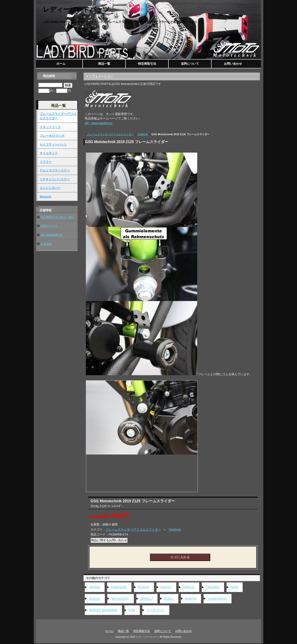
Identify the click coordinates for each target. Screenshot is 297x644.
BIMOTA (191, 599)
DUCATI (166, 587)
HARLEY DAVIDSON (103, 610)
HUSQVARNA (217, 599)
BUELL (169, 599)
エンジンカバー (50, 188)
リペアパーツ (155, 610)
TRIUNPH (213, 587)
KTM (132, 610)
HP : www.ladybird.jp (98, 123)
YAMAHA (142, 134)
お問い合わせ (233, 64)
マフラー (46, 162)
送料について (190, 64)
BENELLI (147, 599)
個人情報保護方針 (52, 235)
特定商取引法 (147, 64)
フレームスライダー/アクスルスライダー (110, 134)
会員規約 (46, 244)
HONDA (94, 587)
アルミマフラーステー (55, 170)
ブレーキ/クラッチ (52, 136)
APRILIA (189, 587)
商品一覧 (104, 64)
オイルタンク (49, 153)
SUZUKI (144, 587)
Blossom (45, 197)
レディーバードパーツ (76, 9)
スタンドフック (50, 127)
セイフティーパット (53, 144)
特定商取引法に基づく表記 (57, 217)
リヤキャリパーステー (55, 179)
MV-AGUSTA (120, 599)
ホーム (61, 64)
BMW (234, 587)
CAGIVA (94, 599)
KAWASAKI (119, 587)
